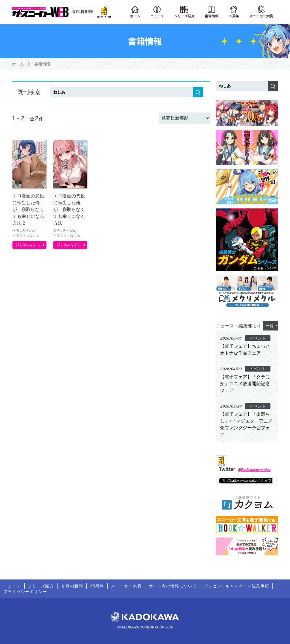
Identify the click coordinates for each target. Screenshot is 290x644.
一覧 (270, 326)
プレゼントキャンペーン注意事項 (236, 586)
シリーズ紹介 (184, 16)
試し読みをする (28, 244)
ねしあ (34, 235)
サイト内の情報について (173, 586)
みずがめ (29, 230)
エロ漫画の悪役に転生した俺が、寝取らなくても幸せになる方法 (69, 209)
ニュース (157, 16)
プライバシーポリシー (25, 592)
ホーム (135, 16)
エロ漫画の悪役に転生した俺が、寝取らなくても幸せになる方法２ (28, 209)
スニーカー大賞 (261, 16)
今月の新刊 (72, 586)
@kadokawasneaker (254, 469)
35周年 (234, 16)
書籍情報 (212, 16)
